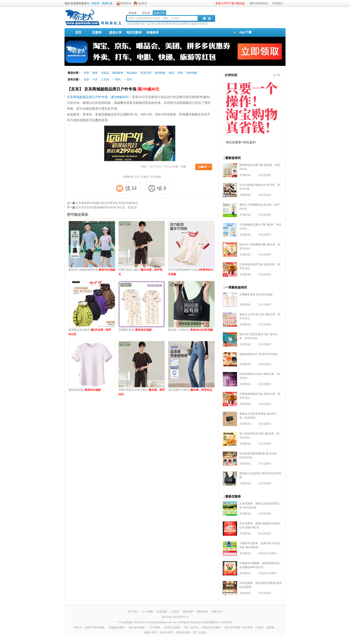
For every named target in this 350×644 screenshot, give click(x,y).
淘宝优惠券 (134, 32)
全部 (86, 73)
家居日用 (146, 73)
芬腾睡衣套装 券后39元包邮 (256, 295)
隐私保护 (188, 612)
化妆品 (105, 73)
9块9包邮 (192, 73)
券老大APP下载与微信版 (230, 3)
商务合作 (217, 612)
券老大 (78, 627)
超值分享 (115, 32)
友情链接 (162, 612)
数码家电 (118, 73)
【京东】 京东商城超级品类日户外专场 (113, 89)
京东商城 (156, 177)
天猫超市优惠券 (198, 24)
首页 (78, 32)
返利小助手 (167, 632)
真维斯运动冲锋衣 (90, 332)
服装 (95, 73)
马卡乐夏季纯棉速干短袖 (191, 272)
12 (126, 188)
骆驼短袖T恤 (85, 390)
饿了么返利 (200, 632)
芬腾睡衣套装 (135, 330)
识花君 (175, 612)
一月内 (128, 79)
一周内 (117, 79)
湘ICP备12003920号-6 (175, 617)
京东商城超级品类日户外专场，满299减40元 (98, 97)
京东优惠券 (134, 24)
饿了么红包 (148, 24)
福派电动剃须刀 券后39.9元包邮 (258, 354)
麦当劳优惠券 (233, 627)
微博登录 (126, 3)
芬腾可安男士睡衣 (140, 272)
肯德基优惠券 (117, 627)
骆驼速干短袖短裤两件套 (92, 270)
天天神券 (155, 627)
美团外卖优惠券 (211, 627)
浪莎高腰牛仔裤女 (190, 390)
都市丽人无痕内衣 (191, 330)
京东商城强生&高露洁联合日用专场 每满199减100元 (107, 203)
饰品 (171, 73)
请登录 (96, 3)
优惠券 (97, 32)
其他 (180, 73)
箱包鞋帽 (160, 73)
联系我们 (278, 3)
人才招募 (148, 612)
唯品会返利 (183, 632)
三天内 (105, 79)
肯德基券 (152, 32)
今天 (95, 79)
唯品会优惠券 (180, 24)
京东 (137, 177)
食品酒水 (132, 73)
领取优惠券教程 (259, 3)
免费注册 (107, 3)
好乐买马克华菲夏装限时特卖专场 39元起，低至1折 (106, 207)
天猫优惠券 (265, 364)
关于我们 (133, 612)
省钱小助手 (151, 632)
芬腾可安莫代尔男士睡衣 (142, 392)
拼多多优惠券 (163, 24)
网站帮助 (202, 612)
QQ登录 (143, 3)
